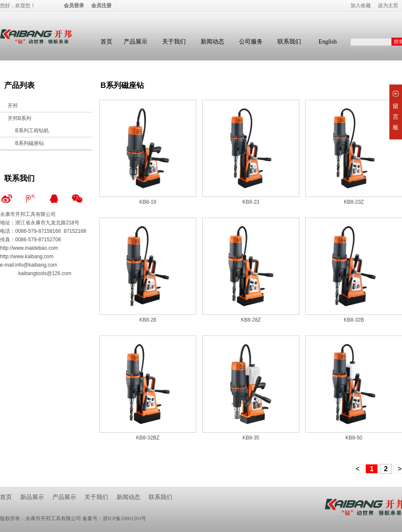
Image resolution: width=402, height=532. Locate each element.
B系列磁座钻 (30, 143)
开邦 (13, 106)
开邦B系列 (19, 118)
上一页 (358, 469)
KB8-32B (354, 320)
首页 (106, 42)
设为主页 (388, 5)
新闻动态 (212, 42)
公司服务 (251, 42)
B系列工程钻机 (32, 131)
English (328, 42)
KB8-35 (251, 438)
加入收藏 (361, 5)
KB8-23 (251, 202)
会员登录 (74, 5)
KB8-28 (148, 320)
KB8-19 (148, 202)
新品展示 (32, 497)
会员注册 (101, 5)
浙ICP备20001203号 (124, 518)
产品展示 (136, 42)
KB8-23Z (354, 202)
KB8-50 (354, 438)
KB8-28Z (251, 320)
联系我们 (289, 42)
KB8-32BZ (148, 438)
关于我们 (174, 42)
